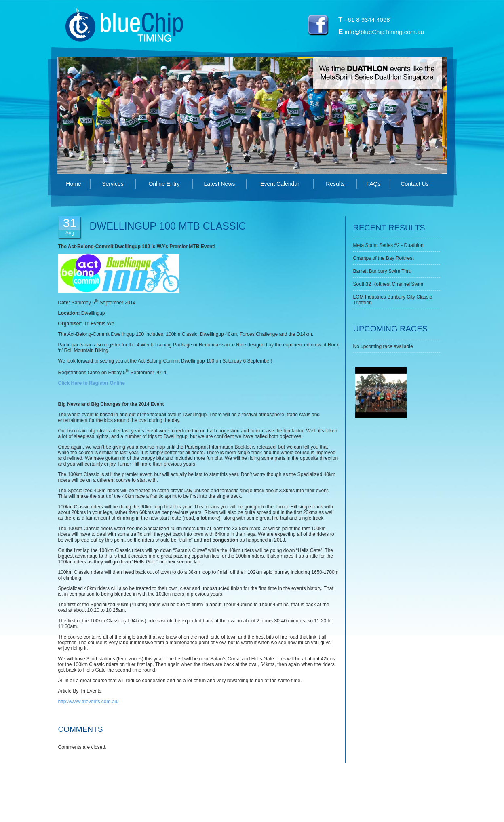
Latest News (219, 184)
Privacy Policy (245, 806)
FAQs (373, 184)
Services (113, 184)
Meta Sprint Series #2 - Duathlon (388, 245)
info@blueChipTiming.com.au (384, 32)
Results (335, 184)
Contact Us (414, 184)
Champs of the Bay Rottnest (384, 258)
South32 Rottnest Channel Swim (388, 284)
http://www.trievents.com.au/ (89, 702)
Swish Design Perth (327, 806)
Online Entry (164, 184)
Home (73, 184)
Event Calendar (280, 184)
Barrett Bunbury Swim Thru (383, 271)
